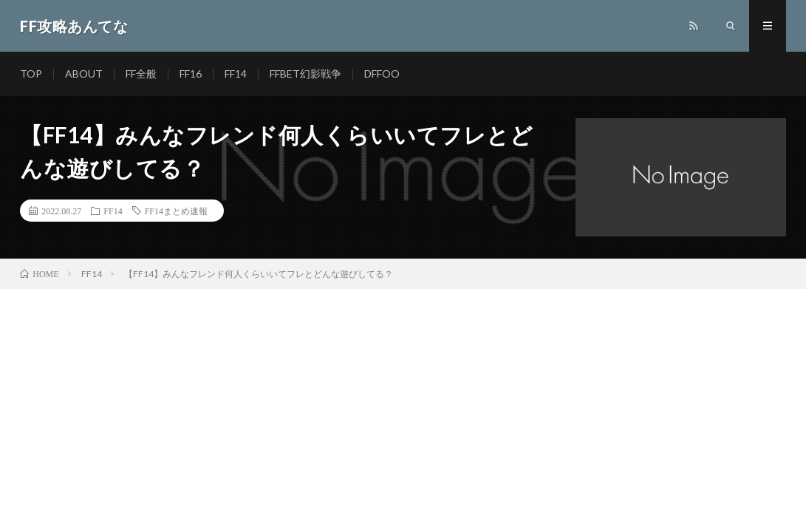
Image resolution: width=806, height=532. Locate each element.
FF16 (191, 74)
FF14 (236, 74)
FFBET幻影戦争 (305, 74)
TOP (31, 74)
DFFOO (382, 74)
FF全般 (141, 74)
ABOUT (84, 74)
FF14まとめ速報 (176, 211)
